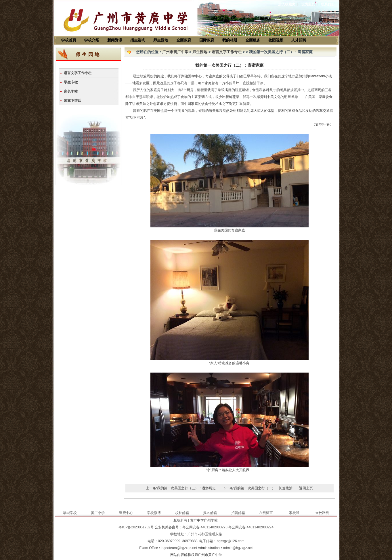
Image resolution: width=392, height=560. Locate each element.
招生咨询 (138, 40)
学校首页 (69, 40)
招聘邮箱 (238, 513)
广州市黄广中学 (175, 52)
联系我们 (328, 4)
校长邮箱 (182, 513)
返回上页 (306, 488)
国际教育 (207, 40)
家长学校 (71, 91)
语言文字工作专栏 (78, 73)
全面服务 (253, 40)
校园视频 (276, 40)
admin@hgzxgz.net (238, 548)
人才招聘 (299, 40)
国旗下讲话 (72, 101)
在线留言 (266, 513)
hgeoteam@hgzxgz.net (179, 548)
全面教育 (184, 40)
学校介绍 (92, 40)
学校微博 (154, 513)
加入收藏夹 (287, 4)
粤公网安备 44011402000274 (251, 527)
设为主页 (308, 4)
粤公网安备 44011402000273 (205, 527)
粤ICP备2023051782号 (136, 527)
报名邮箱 (210, 513)
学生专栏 (71, 82)
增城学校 (70, 513)
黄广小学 (98, 513)
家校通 (294, 513)
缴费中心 (126, 513)
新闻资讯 (115, 40)
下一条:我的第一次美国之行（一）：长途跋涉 (258, 488)
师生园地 (161, 40)
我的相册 (230, 40)
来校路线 (322, 513)
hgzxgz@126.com (230, 541)
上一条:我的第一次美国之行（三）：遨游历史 (181, 488)
